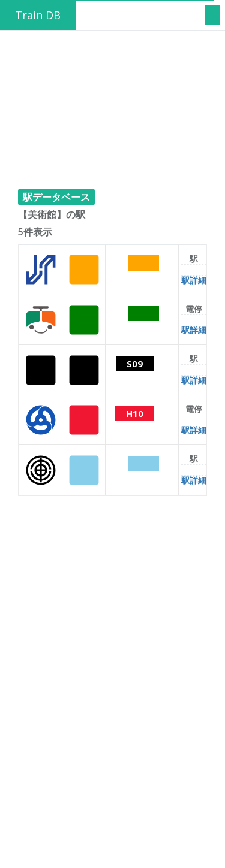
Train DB (38, 15)
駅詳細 (194, 280)
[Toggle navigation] (212, 15)
